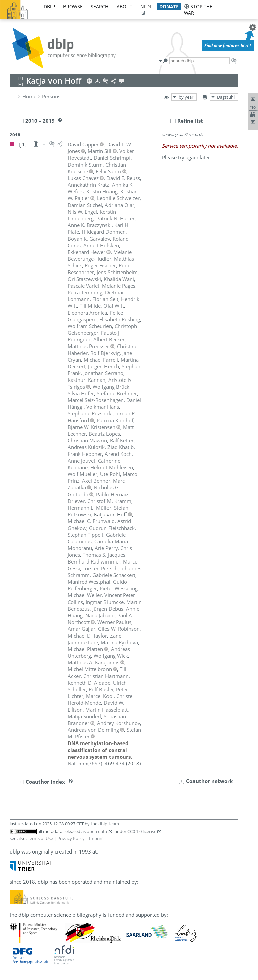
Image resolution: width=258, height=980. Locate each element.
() (85, 763)
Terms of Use (40, 838)
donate (169, 7)
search (100, 7)
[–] (173, 121)
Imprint (97, 838)
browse (73, 7)
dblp (49, 7)
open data (97, 831)
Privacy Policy (71, 838)
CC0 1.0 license (142, 831)
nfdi (146, 7)
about (124, 7)
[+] (182, 781)
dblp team (109, 824)
